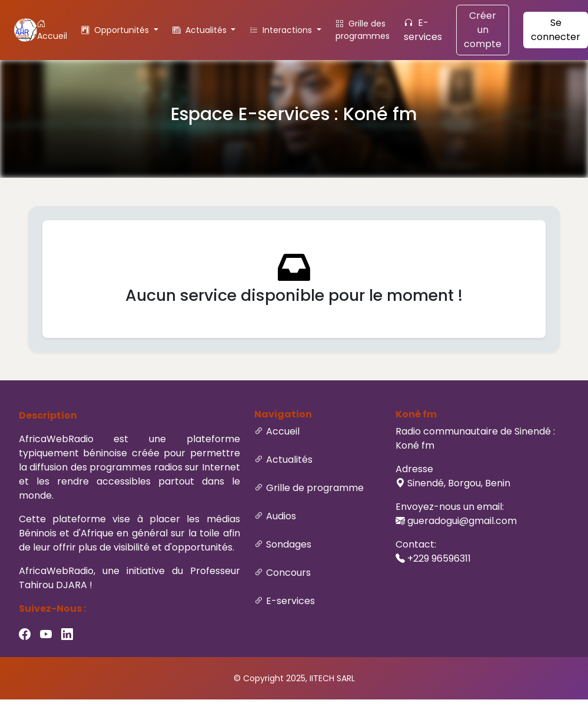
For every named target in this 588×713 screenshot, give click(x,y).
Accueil (52, 30)
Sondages (289, 544)
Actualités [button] (201, 30)
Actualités (289, 460)
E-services (423, 30)
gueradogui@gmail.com (462, 521)
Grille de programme (315, 488)
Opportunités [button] (116, 30)
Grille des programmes (363, 30)
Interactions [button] (282, 30)
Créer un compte (483, 30)
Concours (288, 573)
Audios (281, 516)
